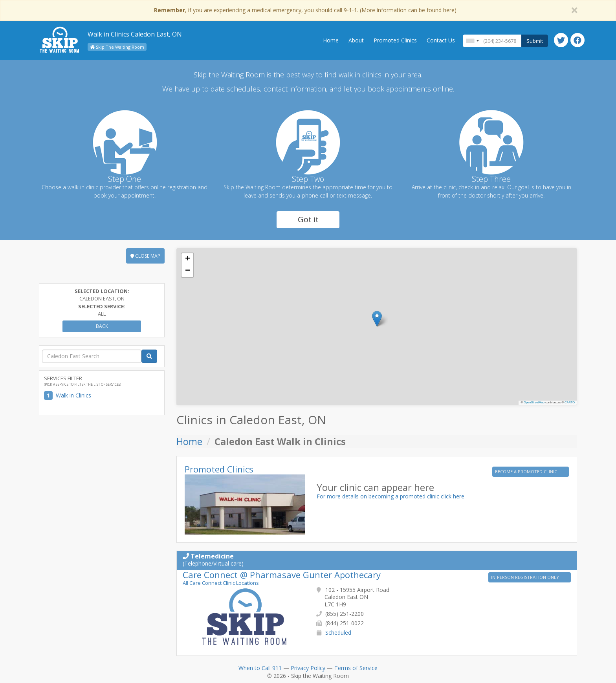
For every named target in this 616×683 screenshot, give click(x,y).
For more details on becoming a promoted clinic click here (390, 496)
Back (102, 326)
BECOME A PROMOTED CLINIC (527, 472)
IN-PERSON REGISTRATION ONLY (526, 577)
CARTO (570, 402)
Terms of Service (356, 668)
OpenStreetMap (534, 402)
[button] (377, 319)
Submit (535, 41)
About (356, 40)
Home (331, 40)
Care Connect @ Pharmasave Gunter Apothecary (282, 575)
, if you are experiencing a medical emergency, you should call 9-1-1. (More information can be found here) (305, 10)
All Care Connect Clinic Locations (221, 583)
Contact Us (441, 40)
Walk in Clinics (73, 395)
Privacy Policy (308, 668)
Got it (308, 219)
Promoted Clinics (395, 40)
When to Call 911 (260, 668)
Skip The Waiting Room (117, 47)
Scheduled (338, 633)
